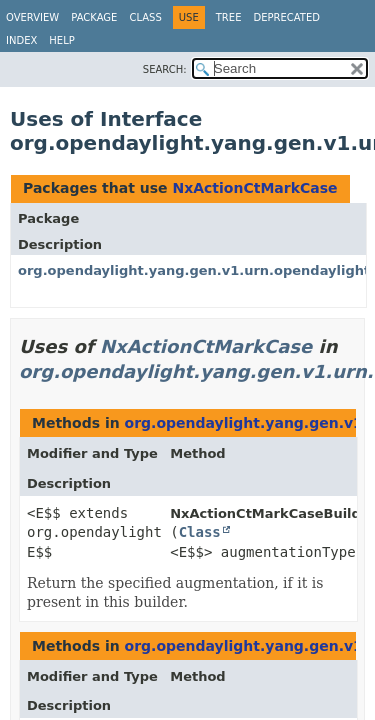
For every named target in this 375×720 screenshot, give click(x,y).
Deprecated (286, 17)
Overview (32, 17)
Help (61, 40)
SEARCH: (165, 69)
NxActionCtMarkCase (254, 188)
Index (21, 40)
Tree (229, 17)
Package (94, 17)
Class (145, 17)
